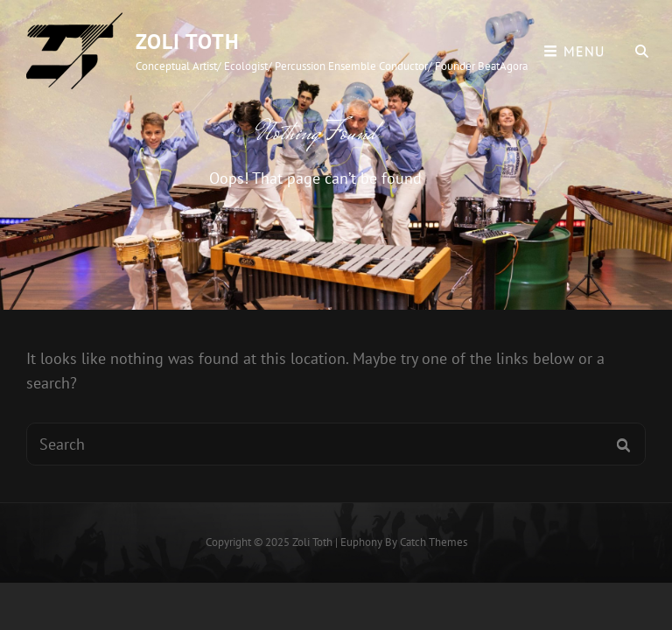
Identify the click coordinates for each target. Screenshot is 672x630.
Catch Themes (434, 542)
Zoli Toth (188, 42)
